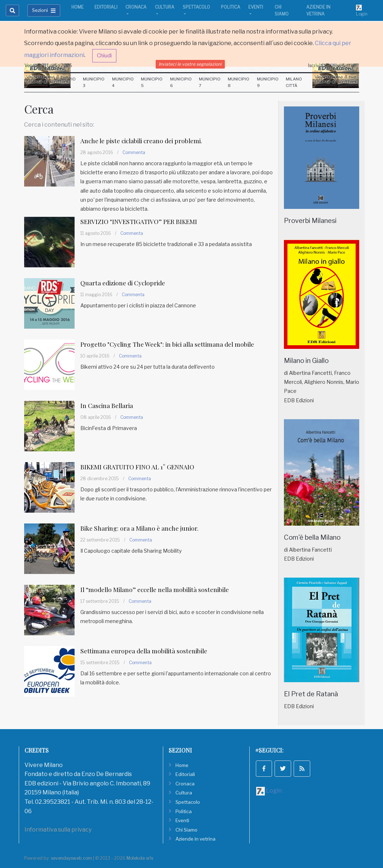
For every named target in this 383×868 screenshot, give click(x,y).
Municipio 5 (152, 82)
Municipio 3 (94, 82)
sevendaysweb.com (71, 858)
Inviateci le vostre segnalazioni (190, 64)
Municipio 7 (210, 82)
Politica (231, 7)
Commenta (134, 152)
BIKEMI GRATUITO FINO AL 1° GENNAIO (142, 467)
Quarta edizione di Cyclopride (126, 283)
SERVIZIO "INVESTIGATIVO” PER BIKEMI (143, 221)
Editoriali (106, 7)
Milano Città (294, 82)
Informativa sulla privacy (58, 830)
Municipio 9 (268, 82)
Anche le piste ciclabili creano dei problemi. (147, 141)
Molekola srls (140, 858)
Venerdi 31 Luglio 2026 (48, 65)
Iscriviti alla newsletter (331, 65)
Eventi (256, 7)
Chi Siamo (282, 10)
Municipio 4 (123, 82)
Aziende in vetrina (318, 10)
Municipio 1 (36, 82)
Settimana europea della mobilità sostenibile (148, 651)
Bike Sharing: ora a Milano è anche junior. (143, 528)
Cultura (165, 7)
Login (362, 10)
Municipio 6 (181, 82)
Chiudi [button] (104, 56)
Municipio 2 (65, 82)
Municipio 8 (239, 82)
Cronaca (136, 7)
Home (77, 7)
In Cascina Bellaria (109, 405)
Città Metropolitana (334, 82)
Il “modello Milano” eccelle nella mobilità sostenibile (161, 589)
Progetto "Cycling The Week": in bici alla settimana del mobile (174, 344)
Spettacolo (196, 7)
